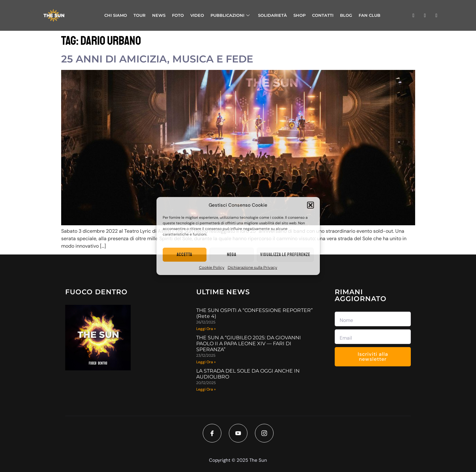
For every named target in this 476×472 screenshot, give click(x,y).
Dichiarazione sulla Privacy (252, 267)
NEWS (159, 15)
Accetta (184, 255)
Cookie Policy (212, 267)
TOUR (140, 15)
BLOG (346, 15)
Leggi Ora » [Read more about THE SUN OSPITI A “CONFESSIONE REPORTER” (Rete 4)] (206, 329)
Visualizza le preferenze (285, 255)
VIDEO (197, 15)
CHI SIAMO (116, 15)
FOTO (178, 15)
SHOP (299, 15)
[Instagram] (264, 433)
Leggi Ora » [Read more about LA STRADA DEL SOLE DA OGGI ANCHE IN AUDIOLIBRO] (206, 389)
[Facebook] (212, 433)
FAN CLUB (369, 15)
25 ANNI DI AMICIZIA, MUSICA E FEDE (157, 59)
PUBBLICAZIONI (230, 15)
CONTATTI (323, 15)
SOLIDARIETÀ (272, 15)
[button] (311, 205)
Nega (232, 255)
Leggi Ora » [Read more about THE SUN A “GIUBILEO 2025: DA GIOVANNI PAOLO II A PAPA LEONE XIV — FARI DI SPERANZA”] (206, 362)
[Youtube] (238, 433)
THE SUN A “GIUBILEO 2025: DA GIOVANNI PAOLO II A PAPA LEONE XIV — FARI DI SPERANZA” (249, 344)
